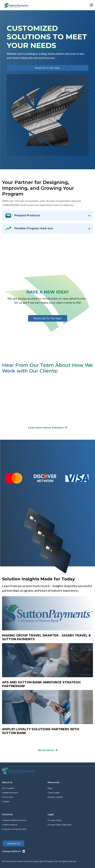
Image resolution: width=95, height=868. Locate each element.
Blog (50, 788)
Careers (6, 801)
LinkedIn (24, 851)
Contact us (14, 843)
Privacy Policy (55, 820)
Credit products (10, 825)
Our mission (8, 788)
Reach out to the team (47, 68)
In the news (8, 797)
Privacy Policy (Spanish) (59, 825)
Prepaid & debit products (14, 820)
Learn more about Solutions (46, 427)
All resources (46, 750)
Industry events (55, 797)
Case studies (53, 793)
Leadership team (10, 793)
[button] (83, 5)
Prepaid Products (22, 216)
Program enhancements (14, 829)
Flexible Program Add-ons (29, 228)
